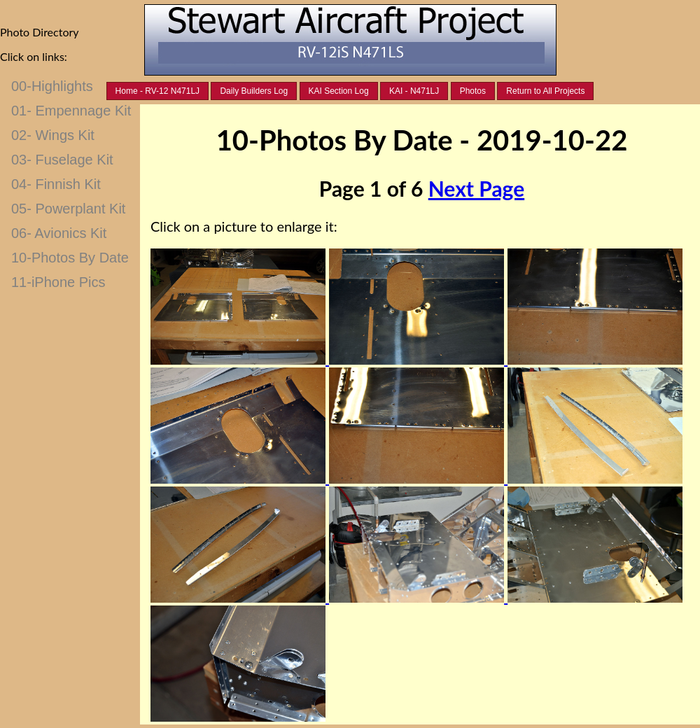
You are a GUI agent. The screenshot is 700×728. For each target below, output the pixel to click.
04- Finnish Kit (56, 184)
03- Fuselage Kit (62, 160)
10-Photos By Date (70, 258)
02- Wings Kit (53, 135)
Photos (473, 91)
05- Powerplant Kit (68, 209)
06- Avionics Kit (59, 233)
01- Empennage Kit (71, 111)
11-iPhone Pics (58, 282)
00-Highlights (52, 86)
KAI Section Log (339, 91)
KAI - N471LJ (414, 91)
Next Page (476, 188)
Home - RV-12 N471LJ (158, 91)
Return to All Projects (545, 91)
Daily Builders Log (254, 91)
